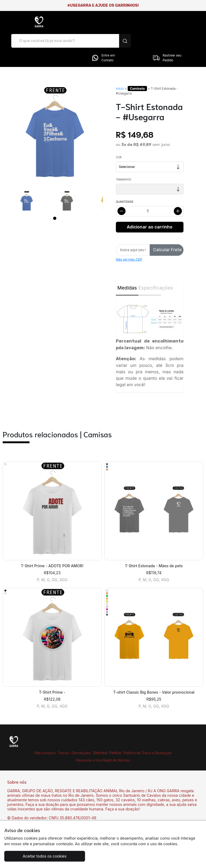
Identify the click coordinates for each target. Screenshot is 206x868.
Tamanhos (124, 161)
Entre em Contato (103, 39)
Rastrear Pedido (107, 734)
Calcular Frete (167, 231)
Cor (119, 138)
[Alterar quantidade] (150, 192)
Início (120, 70)
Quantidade (125, 183)
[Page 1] (55, 200)
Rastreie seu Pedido (167, 39)
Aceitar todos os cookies (37, 856)
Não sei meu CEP (129, 241)
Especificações (150, 269)
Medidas (127, 269)
